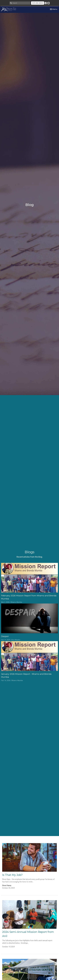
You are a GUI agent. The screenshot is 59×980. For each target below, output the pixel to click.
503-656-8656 (38, 3)
